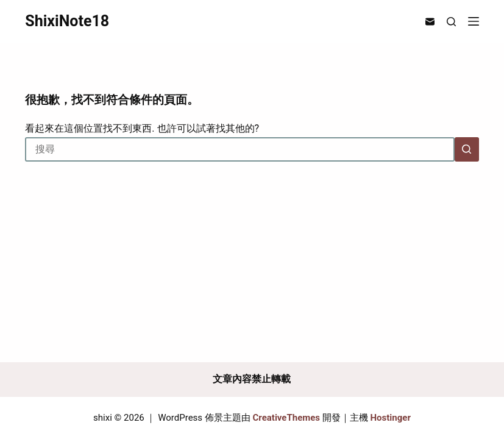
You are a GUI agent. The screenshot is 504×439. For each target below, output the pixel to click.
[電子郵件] (430, 22)
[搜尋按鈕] (467, 149)
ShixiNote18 (67, 21)
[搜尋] (451, 22)
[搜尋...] (240, 149)
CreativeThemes (287, 418)
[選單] (474, 21)
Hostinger (391, 418)
